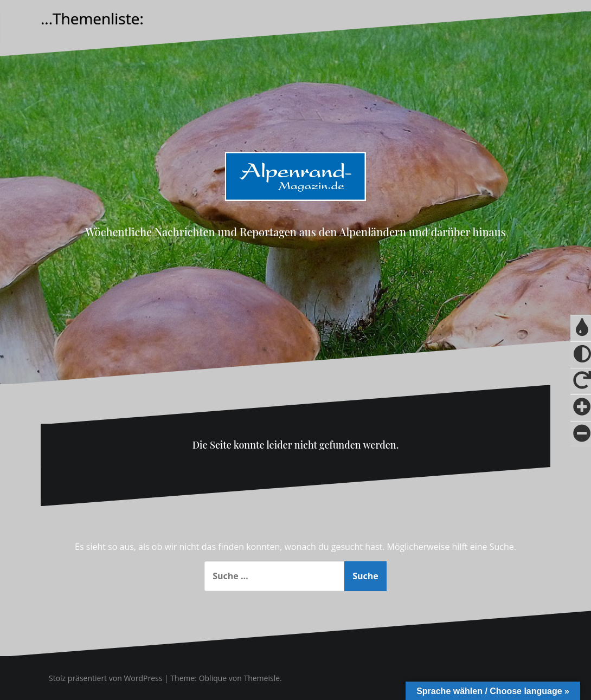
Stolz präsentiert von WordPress (105, 678)
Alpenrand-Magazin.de (295, 209)
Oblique (213, 678)
